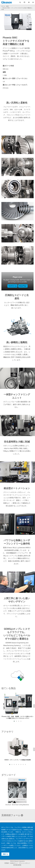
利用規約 (7, 863)
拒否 (12, 848)
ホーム (3, 6)
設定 (20, 848)
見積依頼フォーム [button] (12, 815)
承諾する (5, 854)
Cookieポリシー (14, 863)
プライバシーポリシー (24, 863)
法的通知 (24, 843)
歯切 (7, 6)
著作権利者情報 (17, 865)
